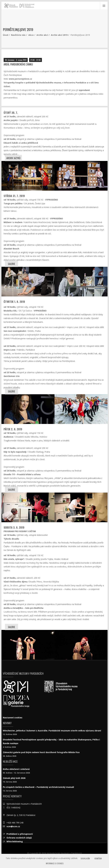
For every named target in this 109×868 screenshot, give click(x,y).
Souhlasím (85, 858)
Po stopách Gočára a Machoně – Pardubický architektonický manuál (38, 787)
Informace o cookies (55, 863)
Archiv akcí (42, 35)
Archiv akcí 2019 (59, 35)
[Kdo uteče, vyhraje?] (28, 645)
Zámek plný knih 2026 (14, 778)
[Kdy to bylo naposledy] (28, 507)
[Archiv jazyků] (28, 176)
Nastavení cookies (13, 718)
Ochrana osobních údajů (19, 838)
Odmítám (98, 858)
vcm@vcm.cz (13, 826)
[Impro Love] (81, 409)
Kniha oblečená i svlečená (16, 769)
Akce (31, 35)
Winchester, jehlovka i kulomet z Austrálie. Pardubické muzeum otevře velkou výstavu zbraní (52, 731)
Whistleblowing (15, 841)
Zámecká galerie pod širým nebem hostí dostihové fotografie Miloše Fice (41, 752)
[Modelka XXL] (28, 409)
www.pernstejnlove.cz (20, 79)
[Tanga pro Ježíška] (28, 282)
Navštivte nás (18, 35)
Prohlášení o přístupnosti (20, 834)
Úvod (6, 35)
